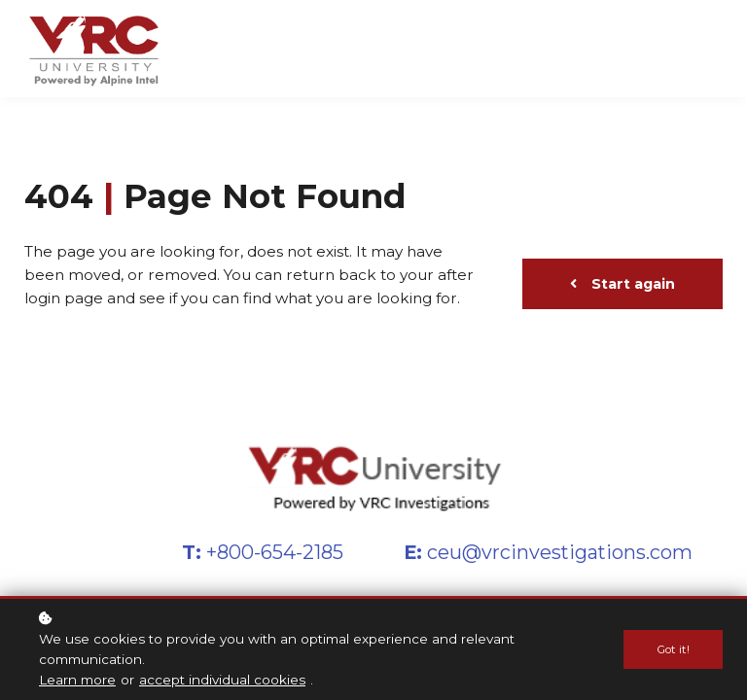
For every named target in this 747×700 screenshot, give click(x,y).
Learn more (77, 681)
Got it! (673, 650)
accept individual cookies (222, 681)
